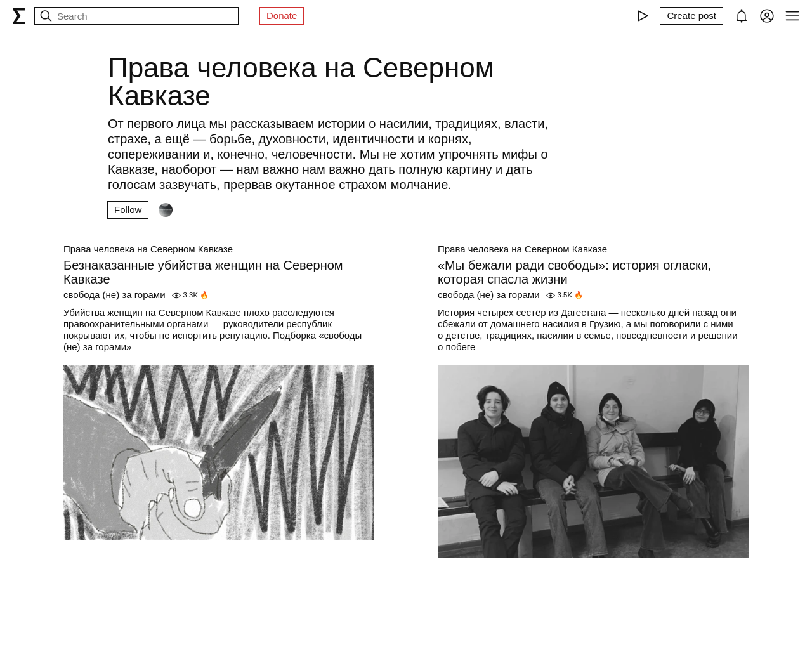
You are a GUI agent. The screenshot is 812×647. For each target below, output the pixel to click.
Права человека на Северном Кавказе (148, 249)
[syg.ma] (19, 16)
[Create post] (691, 16)
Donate (282, 16)
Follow (128, 210)
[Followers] (166, 210)
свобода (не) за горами (115, 295)
